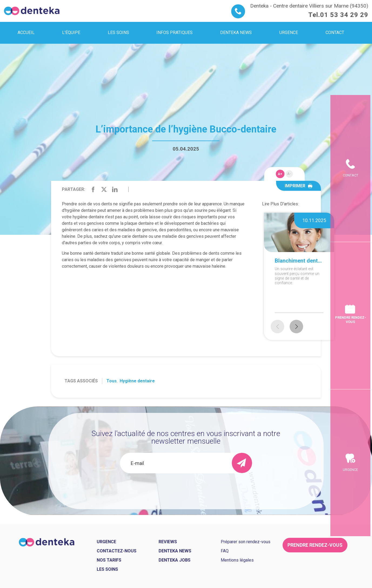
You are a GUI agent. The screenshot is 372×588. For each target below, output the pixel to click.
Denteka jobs (175, 560)
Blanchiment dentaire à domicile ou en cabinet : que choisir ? (299, 261)
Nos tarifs (109, 560)
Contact (351, 141)
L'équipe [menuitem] (71, 33)
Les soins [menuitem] (118, 33)
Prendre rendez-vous (351, 320)
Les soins (107, 569)
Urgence (350, 504)
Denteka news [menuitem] (236, 33)
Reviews (168, 542)
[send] (242, 463)
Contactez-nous (117, 551)
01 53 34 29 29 (344, 15)
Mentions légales (237, 560)
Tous (112, 381)
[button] (296, 327)
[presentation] (186, 488)
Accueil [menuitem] (26, 33)
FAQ (225, 551)
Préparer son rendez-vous (246, 542)
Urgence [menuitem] (289, 33)
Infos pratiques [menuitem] (175, 33)
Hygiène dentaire (137, 381)
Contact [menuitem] (335, 33)
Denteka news (175, 551)
